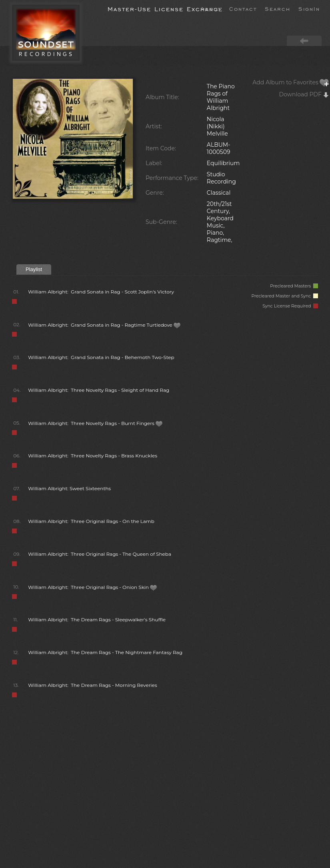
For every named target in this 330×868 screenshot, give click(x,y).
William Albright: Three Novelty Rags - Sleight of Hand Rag (99, 390)
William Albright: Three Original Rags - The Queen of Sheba (100, 554)
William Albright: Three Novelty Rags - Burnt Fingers (95, 423)
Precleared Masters (294, 286)
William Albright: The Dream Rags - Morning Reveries (93, 685)
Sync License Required (290, 306)
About (211, 8)
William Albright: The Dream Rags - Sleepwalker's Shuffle (97, 620)
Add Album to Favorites (291, 82)
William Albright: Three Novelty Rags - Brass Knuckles (93, 456)
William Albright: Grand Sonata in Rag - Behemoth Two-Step (101, 357)
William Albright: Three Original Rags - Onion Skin (93, 587)
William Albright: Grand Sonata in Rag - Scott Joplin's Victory (101, 292)
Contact (243, 8)
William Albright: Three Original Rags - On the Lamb (91, 521)
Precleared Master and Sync (285, 296)
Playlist (34, 269)
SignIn (309, 8)
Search (278, 8)
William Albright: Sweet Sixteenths (69, 488)
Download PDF (304, 94)
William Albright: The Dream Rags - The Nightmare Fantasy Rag (105, 652)
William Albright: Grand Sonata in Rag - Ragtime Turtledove (104, 325)
